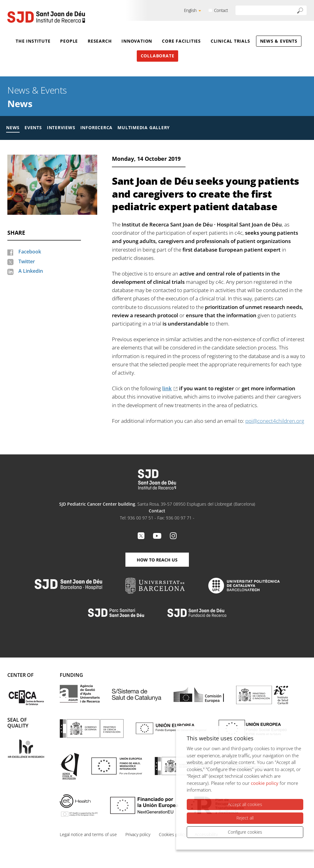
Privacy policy (138, 834)
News (20, 104)
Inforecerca (97, 127)
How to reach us (157, 560)
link (167, 388)
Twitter (27, 261)
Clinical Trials (230, 41)
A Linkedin (31, 271)
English (190, 10)
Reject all (245, 818)
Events (33, 127)
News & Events (279, 41)
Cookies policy (172, 834)
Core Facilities (181, 41)
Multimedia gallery (144, 127)
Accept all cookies (245, 804)
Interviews (61, 127)
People (69, 41)
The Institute (33, 41)
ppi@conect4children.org (275, 421)
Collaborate (158, 56)
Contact (221, 10)
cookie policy (265, 783)
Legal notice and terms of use (88, 834)
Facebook (30, 252)
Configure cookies (245, 832)
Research (100, 41)
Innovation (137, 41)
